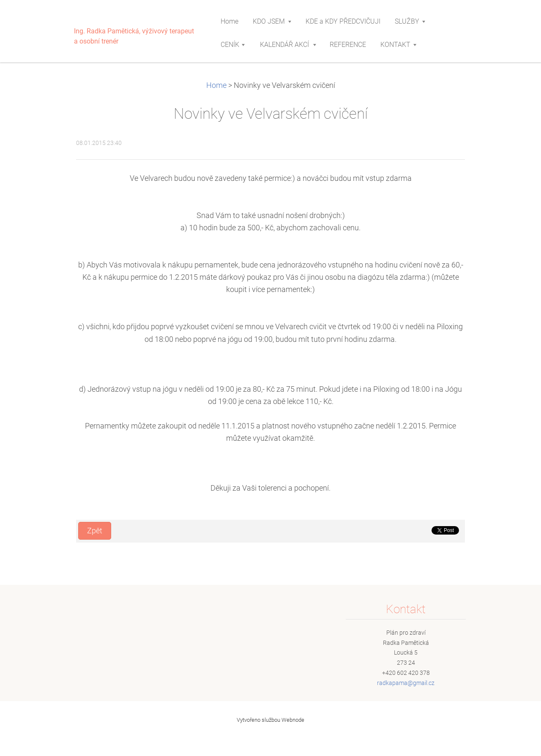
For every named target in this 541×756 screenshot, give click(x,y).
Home (216, 85)
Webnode (293, 720)
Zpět (95, 531)
